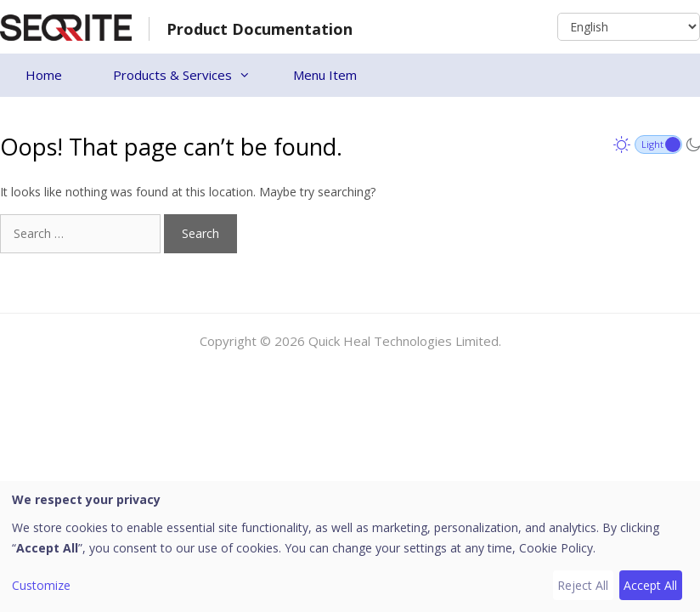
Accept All (650, 585)
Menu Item (325, 75)
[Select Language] (629, 27)
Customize (41, 585)
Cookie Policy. (557, 548)
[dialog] (350, 547)
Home (44, 75)
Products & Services (190, 75)
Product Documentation (260, 29)
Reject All (583, 585)
